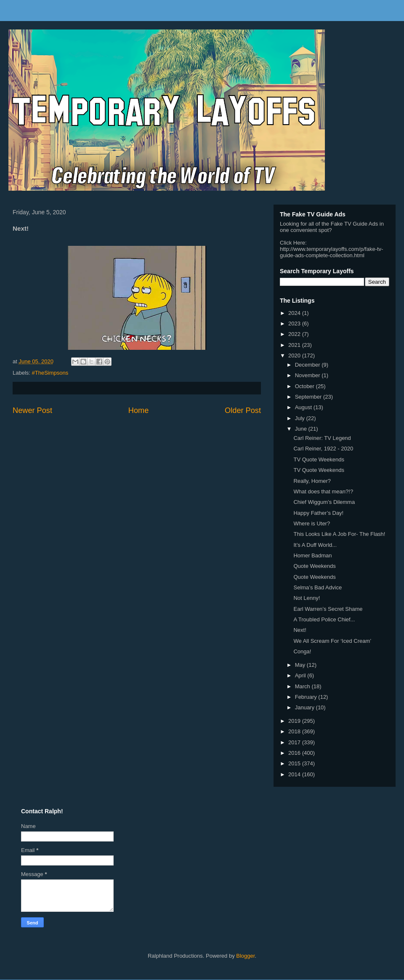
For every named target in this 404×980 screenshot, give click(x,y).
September (309, 397)
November (308, 375)
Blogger (245, 956)
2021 (295, 345)
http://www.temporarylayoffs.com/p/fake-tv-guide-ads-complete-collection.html (331, 252)
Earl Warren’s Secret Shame (328, 609)
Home (139, 410)
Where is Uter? (312, 523)
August (304, 407)
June (302, 429)
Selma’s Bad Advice (318, 587)
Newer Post (32, 410)
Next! (300, 630)
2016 (295, 753)
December (308, 365)
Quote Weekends (314, 566)
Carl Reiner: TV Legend (322, 438)
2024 (295, 313)
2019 (295, 721)
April (301, 675)
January (306, 707)
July (301, 418)
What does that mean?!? (323, 491)
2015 (295, 763)
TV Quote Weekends (319, 459)
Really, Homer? (312, 481)
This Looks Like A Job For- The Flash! (339, 534)
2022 (295, 334)
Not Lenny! (307, 598)
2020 (295, 356)
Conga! (302, 651)
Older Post (243, 410)
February (307, 697)
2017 (295, 742)
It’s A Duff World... (315, 545)
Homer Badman (312, 555)
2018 (295, 731)
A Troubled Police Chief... (324, 619)
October (306, 386)
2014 (295, 774)
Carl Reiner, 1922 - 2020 (323, 449)
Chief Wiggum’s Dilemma (324, 502)
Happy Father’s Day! (318, 513)
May (301, 665)
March (303, 686)
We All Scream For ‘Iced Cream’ (332, 641)
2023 (295, 324)
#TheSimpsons (50, 373)
